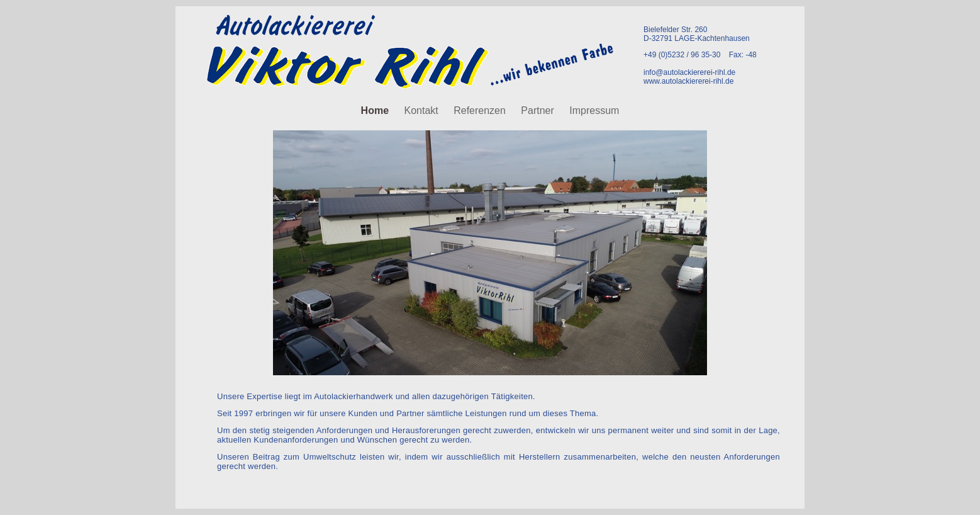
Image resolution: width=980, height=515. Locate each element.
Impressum (594, 110)
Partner (539, 110)
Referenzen (481, 110)
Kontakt (422, 110)
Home (376, 110)
